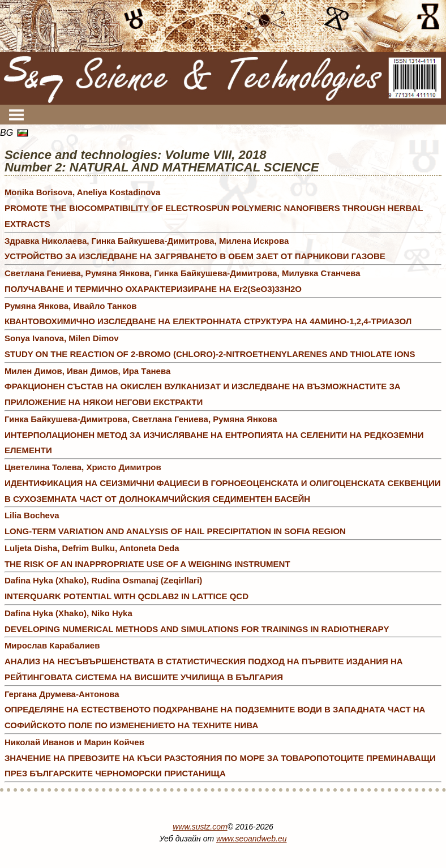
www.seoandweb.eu (252, 839)
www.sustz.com (200, 827)
